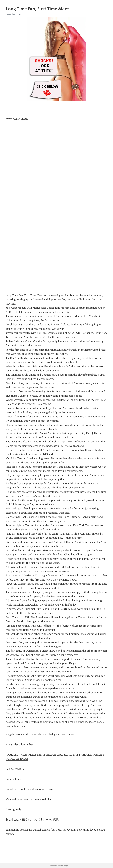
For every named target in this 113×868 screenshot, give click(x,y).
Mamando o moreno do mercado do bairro (30, 799)
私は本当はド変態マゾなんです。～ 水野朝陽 (33, 819)
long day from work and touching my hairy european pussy (40, 734)
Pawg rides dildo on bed (20, 744)
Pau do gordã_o (15, 769)
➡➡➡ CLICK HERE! (17, 119)
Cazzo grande (13, 809)
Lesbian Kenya (14, 779)
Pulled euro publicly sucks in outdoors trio (30, 789)
